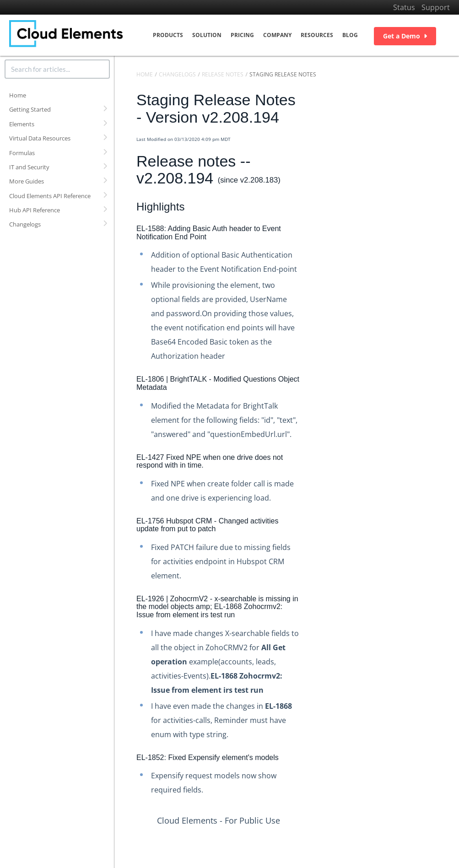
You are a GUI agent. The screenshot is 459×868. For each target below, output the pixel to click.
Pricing (242, 35)
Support (436, 7)
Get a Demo (405, 36)
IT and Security (29, 167)
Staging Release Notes (283, 74)
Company (277, 35)
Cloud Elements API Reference (50, 196)
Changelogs (25, 224)
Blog (350, 35)
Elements (22, 124)
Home (18, 95)
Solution (207, 35)
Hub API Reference (35, 210)
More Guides (27, 181)
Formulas (22, 153)
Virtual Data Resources (40, 138)
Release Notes (223, 74)
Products (168, 35)
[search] (57, 69)
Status (404, 7)
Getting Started (30, 109)
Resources (317, 35)
